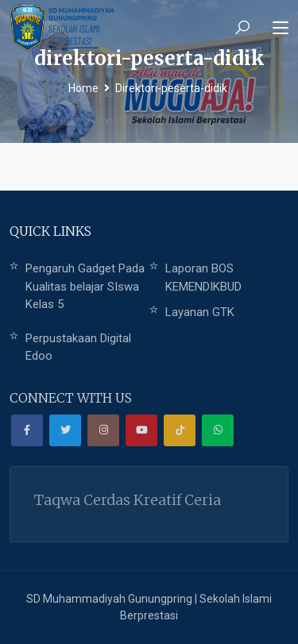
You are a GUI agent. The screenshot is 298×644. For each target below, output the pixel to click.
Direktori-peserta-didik (171, 88)
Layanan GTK (200, 312)
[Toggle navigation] (281, 29)
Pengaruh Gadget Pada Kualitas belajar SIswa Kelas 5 (85, 286)
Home (83, 88)
